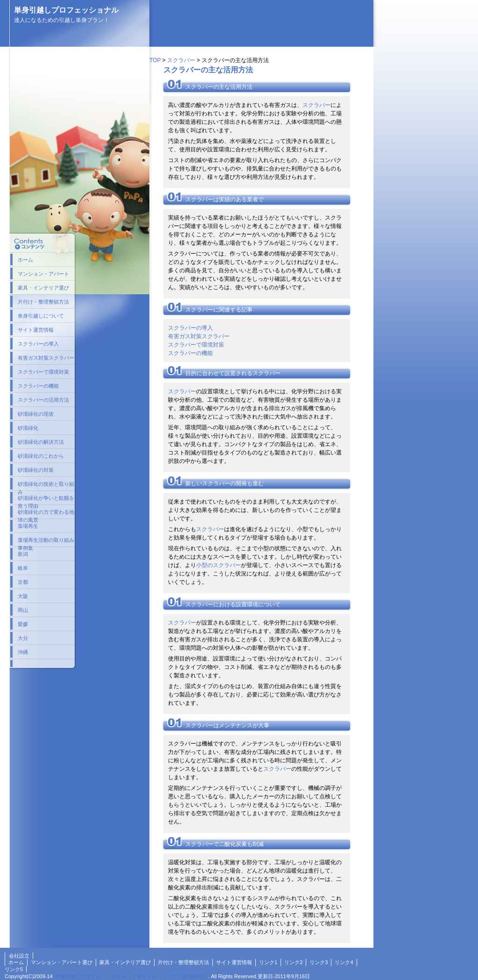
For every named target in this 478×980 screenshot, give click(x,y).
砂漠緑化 (28, 428)
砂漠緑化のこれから (41, 456)
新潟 (23, 554)
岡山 (23, 610)
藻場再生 (28, 526)
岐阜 (23, 568)
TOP (155, 60)
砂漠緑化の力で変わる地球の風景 (46, 514)
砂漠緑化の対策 (36, 470)
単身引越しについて (41, 316)
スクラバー (181, 60)
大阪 (23, 596)
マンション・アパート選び (62, 962)
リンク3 (319, 962)
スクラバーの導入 (190, 328)
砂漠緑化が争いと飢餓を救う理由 (46, 500)
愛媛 (23, 624)
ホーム (25, 260)
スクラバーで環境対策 (196, 345)
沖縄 (23, 652)
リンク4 (344, 962)
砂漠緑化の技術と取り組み (46, 486)
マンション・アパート (43, 274)
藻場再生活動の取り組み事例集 (46, 542)
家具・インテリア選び (43, 288)
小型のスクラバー (218, 565)
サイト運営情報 (36, 330)
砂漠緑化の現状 (36, 414)
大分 (23, 638)
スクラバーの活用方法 (43, 400)
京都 (23, 582)
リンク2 (293, 962)
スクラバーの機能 (190, 353)
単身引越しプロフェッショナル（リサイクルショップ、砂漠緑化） (131, 976)
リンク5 (14, 969)
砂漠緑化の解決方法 (41, 442)
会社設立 (19, 956)
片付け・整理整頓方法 (43, 302)
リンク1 (268, 962)
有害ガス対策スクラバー (199, 336)
